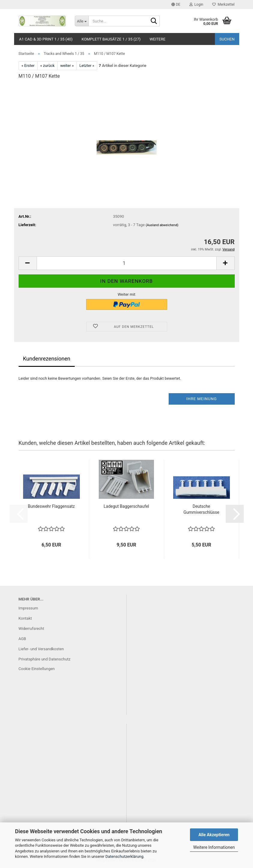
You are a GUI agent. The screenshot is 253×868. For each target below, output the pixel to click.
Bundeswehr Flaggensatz (51, 506)
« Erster (28, 66)
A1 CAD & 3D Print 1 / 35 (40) (46, 39)
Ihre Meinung (202, 399)
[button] (176, 4)
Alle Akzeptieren (214, 835)
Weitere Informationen (214, 847)
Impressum (28, 608)
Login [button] (196, 4)
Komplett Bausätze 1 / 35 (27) (111, 39)
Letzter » (87, 66)
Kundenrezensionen (47, 359)
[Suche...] (82, 21)
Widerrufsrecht (32, 629)
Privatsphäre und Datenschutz (45, 659)
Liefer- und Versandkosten (41, 649)
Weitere (157, 39)
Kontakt (25, 618)
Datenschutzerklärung (124, 856)
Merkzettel (223, 4)
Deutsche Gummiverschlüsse (201, 509)
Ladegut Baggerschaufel (126, 506)
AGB (22, 639)
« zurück (47, 66)
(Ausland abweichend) (162, 225)
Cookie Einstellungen (37, 669)
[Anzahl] (127, 263)
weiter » (67, 66)
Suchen (227, 39)
